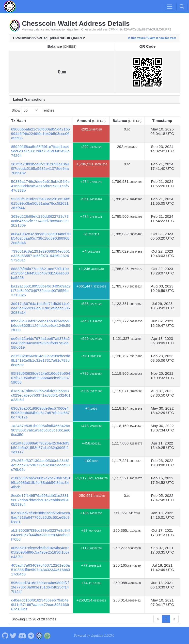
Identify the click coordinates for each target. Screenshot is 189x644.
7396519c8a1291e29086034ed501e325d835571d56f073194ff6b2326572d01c (40, 256)
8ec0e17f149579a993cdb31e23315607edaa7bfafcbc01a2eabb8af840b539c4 (40, 500)
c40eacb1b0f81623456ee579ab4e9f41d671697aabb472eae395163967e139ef (40, 605)
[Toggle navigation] (170, 7)
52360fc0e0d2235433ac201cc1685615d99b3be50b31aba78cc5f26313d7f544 (41, 203)
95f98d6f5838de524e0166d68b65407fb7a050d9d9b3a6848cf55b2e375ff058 (41, 378)
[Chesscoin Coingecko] (47, 635)
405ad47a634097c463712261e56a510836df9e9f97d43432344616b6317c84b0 (41, 570)
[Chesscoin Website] (39, 635)
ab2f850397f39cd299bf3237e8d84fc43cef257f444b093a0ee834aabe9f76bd (40, 535)
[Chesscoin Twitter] (13, 635)
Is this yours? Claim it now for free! (152, 38)
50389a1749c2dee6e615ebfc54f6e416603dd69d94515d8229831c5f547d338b (40, 186)
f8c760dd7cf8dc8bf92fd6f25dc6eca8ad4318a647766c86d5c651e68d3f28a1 (41, 517)
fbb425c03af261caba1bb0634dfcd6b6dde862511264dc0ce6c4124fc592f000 (41, 325)
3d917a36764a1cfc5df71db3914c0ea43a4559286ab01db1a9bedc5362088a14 (40, 308)
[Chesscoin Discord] (22, 635)
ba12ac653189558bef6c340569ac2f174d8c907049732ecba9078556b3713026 (41, 291)
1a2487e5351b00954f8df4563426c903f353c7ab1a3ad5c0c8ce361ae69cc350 (41, 430)
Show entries (33, 110)
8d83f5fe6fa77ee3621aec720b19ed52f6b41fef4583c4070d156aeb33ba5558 (40, 273)
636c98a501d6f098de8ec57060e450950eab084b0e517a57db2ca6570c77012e (40, 413)
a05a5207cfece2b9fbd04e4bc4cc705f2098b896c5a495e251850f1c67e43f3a (40, 552)
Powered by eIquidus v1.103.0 (94, 636)
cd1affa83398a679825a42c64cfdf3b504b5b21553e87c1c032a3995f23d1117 (40, 448)
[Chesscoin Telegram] (31, 635)
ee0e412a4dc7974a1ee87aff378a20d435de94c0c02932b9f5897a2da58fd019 (40, 343)
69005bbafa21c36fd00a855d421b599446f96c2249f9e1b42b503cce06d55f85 (40, 134)
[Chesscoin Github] (5, 635)
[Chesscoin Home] (10, 7)
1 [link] (166, 619)
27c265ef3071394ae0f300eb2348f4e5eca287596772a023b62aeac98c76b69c (40, 465)
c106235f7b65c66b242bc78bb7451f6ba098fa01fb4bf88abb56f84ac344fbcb (41, 482)
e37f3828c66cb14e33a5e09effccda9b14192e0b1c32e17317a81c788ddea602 (41, 360)
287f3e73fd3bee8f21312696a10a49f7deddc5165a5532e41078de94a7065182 (40, 168)
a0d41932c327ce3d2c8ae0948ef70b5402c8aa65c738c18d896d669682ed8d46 (41, 238)
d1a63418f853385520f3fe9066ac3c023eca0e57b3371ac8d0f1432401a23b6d (41, 395)
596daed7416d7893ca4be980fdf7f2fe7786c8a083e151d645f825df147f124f (40, 587)
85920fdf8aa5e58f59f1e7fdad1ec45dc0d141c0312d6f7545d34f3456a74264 (40, 151)
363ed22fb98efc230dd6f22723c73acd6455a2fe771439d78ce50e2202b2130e (40, 221)
